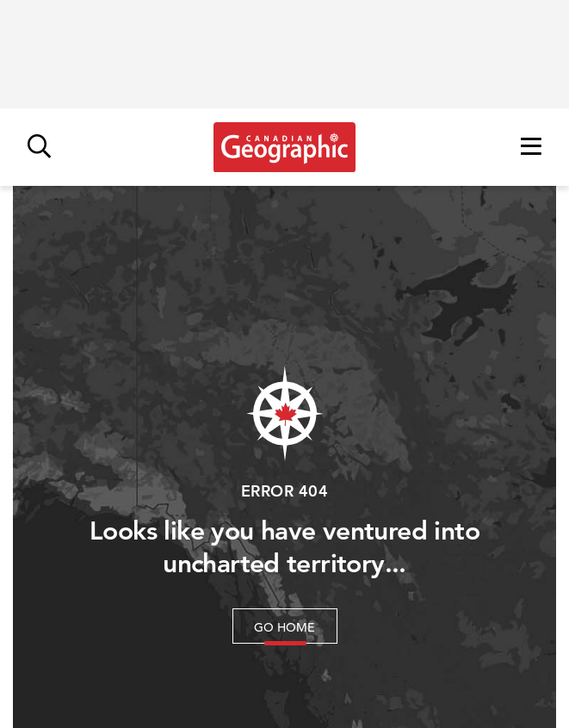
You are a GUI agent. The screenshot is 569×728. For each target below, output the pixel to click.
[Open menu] (531, 148)
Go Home (284, 627)
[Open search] (39, 148)
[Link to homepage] (284, 147)
